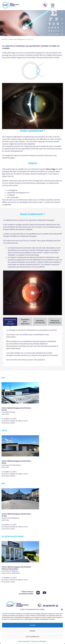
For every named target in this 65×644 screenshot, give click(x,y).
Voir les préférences (32, 637)
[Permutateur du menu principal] (53, 5)
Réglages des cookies (24, 641)
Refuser (32, 631)
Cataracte (30, 39)
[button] (62, 609)
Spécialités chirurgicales (17, 39)
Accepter (32, 625)
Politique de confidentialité (39, 641)
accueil (5, 39)
